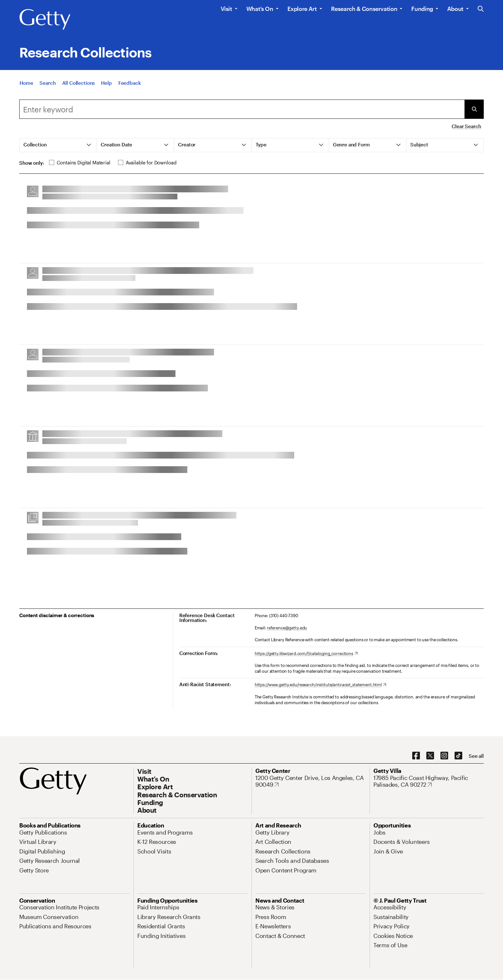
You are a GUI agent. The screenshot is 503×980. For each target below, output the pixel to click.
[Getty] (45, 20)
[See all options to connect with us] (476, 756)
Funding (422, 9)
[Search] (47, 85)
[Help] (106, 85)
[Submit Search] (474, 109)
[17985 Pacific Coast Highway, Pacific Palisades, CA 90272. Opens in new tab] (429, 781)
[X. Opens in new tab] (430, 756)
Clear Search (466, 126)
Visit (226, 9)
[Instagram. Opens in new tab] (444, 756)
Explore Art (302, 9)
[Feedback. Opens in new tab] (130, 85)
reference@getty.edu (287, 628)
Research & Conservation (364, 9)
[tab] (58, 145)
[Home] (26, 85)
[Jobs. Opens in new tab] (379, 832)
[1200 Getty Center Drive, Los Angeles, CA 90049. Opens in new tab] (311, 781)
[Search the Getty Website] (481, 9)
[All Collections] (79, 85)
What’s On (260, 9)
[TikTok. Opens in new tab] (458, 756)
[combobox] (242, 109)
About (455, 9)
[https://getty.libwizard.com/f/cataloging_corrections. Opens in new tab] (306, 654)
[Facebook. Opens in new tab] (416, 756)
